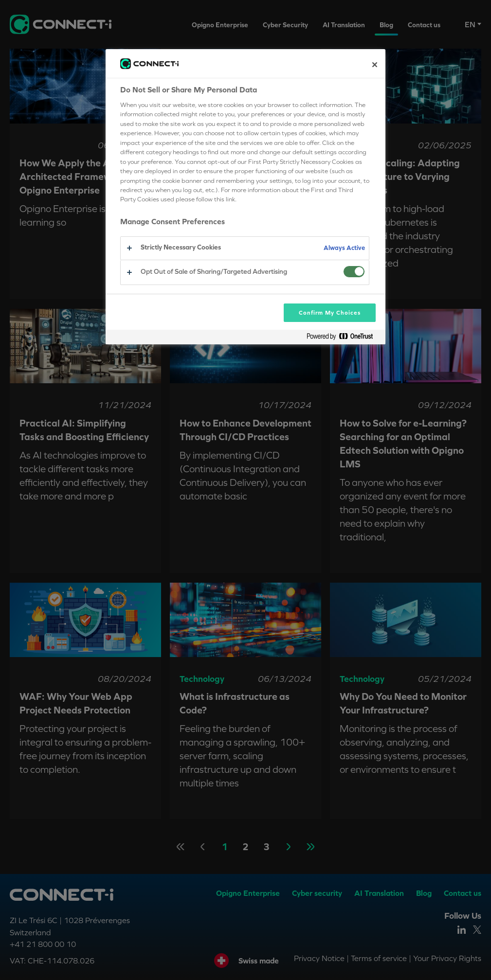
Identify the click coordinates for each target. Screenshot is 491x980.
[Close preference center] (375, 65)
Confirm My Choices (330, 313)
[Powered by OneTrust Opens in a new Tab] (344, 338)
